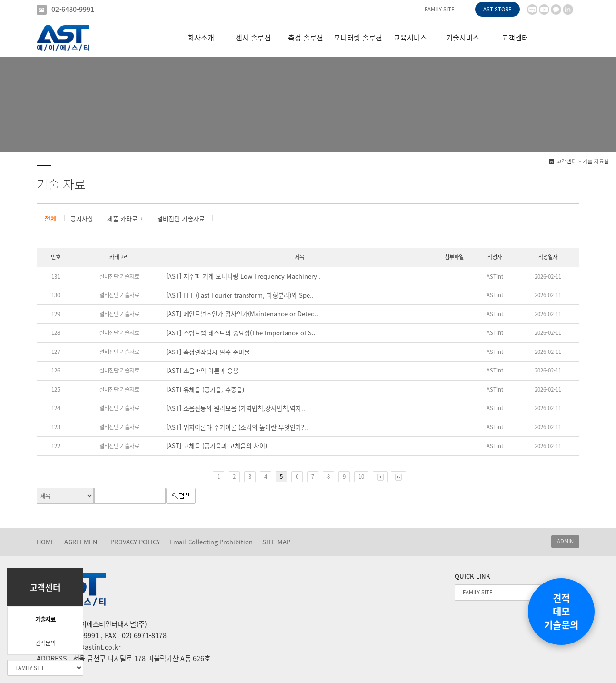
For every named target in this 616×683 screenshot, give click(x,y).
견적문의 (45, 643)
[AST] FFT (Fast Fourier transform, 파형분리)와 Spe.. (240, 295)
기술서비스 (463, 38)
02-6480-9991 (73, 9)
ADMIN (565, 541)
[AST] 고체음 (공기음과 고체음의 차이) (217, 446)
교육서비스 (410, 38)
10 (361, 477)
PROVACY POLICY (135, 542)
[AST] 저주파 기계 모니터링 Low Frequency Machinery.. (243, 276)
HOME (46, 542)
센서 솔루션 (253, 38)
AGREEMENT (83, 542)
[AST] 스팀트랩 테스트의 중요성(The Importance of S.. (241, 333)
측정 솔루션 (306, 38)
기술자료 (45, 619)
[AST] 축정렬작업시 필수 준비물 (208, 352)
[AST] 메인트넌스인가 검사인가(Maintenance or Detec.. (242, 314)
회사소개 (201, 38)
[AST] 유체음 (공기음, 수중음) (205, 390)
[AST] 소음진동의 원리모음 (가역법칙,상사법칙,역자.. (236, 408)
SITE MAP (276, 542)
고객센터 (515, 38)
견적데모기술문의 (561, 611)
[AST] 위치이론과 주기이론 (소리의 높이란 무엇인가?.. (237, 427)
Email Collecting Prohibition (211, 542)
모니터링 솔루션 (358, 38)
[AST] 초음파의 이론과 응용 (202, 371)
